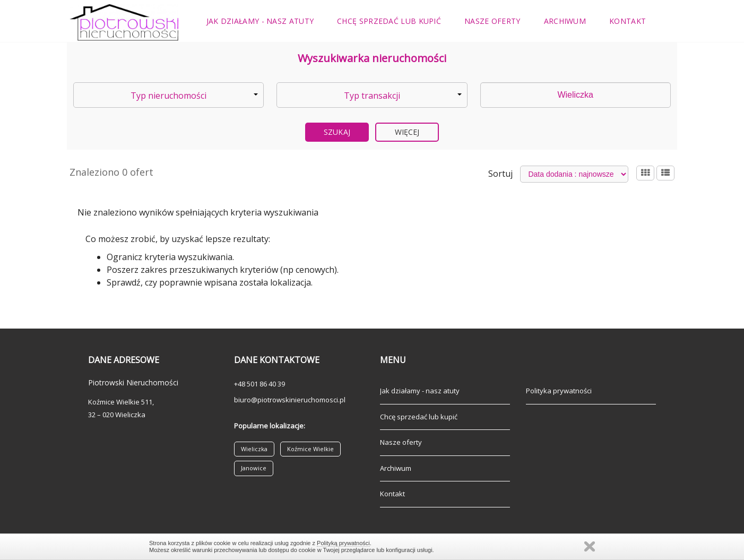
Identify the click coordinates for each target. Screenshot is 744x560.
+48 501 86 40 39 (259, 384)
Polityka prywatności (559, 391)
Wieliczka (254, 449)
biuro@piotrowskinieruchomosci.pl (290, 400)
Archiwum (565, 21)
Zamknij (590, 546)
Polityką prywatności (343, 543)
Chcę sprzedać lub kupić (389, 21)
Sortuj (500, 174)
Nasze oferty (492, 21)
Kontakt (628, 21)
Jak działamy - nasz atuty (260, 21)
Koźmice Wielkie (310, 449)
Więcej (407, 132)
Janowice (254, 468)
